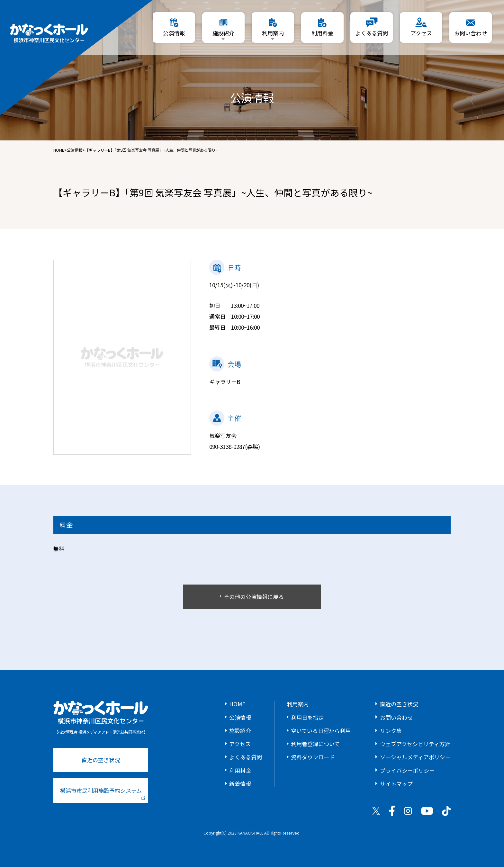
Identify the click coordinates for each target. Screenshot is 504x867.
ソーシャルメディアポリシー (415, 757)
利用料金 (240, 770)
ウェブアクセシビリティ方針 (415, 744)
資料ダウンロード (313, 757)
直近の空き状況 (101, 760)
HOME (59, 150)
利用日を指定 (307, 717)
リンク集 (391, 731)
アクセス (240, 744)
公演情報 (75, 150)
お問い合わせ (396, 717)
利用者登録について (315, 744)
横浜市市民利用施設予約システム (103, 793)
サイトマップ (396, 784)
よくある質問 (246, 757)
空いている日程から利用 (321, 731)
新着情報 (240, 784)
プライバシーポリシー (407, 770)
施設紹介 (240, 731)
